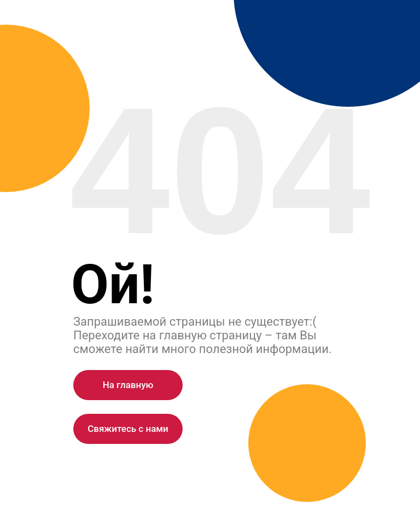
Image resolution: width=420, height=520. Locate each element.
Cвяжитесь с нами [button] (128, 429)
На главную (128, 385)
